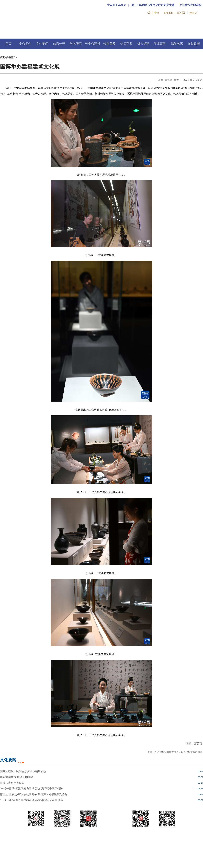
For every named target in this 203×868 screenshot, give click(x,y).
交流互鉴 (126, 44)
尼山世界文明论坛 (190, 5)
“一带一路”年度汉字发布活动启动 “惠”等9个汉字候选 (31, 789)
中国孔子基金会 (117, 5)
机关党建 (143, 44)
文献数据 (194, 44)
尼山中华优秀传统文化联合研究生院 (153, 5)
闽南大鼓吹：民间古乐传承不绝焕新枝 (23, 771)
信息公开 (59, 44)
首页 (8, 44)
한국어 (193, 13)
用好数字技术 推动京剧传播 (17, 777)
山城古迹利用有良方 (12, 783)
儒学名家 (177, 44)
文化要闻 (42, 44)
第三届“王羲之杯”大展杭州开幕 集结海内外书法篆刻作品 (34, 794)
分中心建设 (93, 44)
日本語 (181, 13)
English (168, 13)
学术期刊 (160, 44)
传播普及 (109, 44)
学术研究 (76, 44)
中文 (157, 13)
